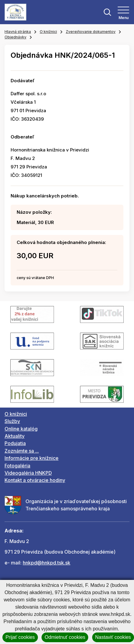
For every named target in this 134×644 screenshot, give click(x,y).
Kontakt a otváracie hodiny (35, 480)
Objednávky (15, 37)
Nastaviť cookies (113, 637)
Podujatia (15, 443)
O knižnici (48, 32)
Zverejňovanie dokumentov (91, 32)
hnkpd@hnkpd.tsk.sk (47, 563)
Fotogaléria (17, 466)
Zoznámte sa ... (22, 451)
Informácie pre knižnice (32, 458)
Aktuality (15, 436)
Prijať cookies (20, 637)
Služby (12, 421)
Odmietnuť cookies (65, 637)
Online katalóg (21, 429)
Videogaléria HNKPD (28, 473)
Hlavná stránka (18, 32)
